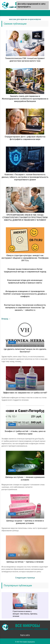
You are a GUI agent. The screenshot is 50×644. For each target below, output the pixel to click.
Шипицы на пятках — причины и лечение (25, 562)
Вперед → (6, 319)
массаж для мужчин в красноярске (25, 19)
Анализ (19, 605)
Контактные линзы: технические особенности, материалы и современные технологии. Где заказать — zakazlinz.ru (25, 308)
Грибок (12, 342)
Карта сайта (25, 635)
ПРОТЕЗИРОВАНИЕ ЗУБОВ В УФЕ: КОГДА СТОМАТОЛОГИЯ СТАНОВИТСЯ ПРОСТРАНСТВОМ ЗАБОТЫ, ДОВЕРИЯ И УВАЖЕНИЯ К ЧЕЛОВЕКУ (25, 217)
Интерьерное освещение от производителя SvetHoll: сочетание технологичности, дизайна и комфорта (25, 294)
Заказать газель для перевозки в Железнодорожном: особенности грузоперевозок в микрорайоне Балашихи (25, 99)
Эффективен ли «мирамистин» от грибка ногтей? (25, 393)
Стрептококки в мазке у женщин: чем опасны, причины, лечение (25, 614)
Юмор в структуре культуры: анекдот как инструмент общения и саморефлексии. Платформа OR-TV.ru (25, 258)
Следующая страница (25, 578)
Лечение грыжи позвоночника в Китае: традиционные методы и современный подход (25, 270)
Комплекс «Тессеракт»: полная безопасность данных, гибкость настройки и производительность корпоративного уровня (25, 177)
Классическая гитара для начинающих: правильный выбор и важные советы (25, 281)
